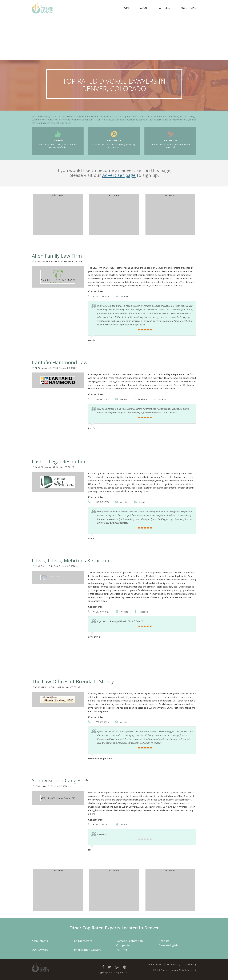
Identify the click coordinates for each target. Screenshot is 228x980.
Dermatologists (169, 945)
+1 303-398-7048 (99, 296)
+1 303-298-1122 (99, 825)
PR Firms (122, 950)
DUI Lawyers (40, 950)
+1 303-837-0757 (99, 612)
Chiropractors (83, 941)
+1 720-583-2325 (98, 722)
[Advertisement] (114, 38)
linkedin (160, 399)
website (122, 296)
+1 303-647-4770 (98, 502)
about (144, 8)
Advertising (189, 8)
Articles (165, 8)
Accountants (40, 941)
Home (126, 8)
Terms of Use (155, 964)
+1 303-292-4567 (98, 399)
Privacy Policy (173, 964)
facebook (141, 399)
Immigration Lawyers (88, 950)
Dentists (164, 941)
